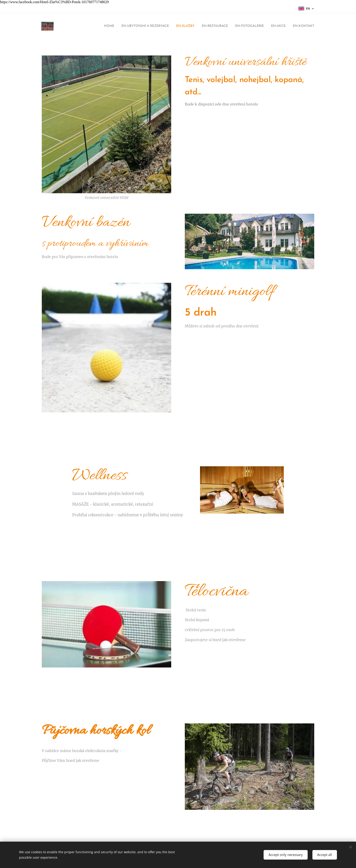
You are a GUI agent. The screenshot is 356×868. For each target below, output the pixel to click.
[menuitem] (91, 26)
